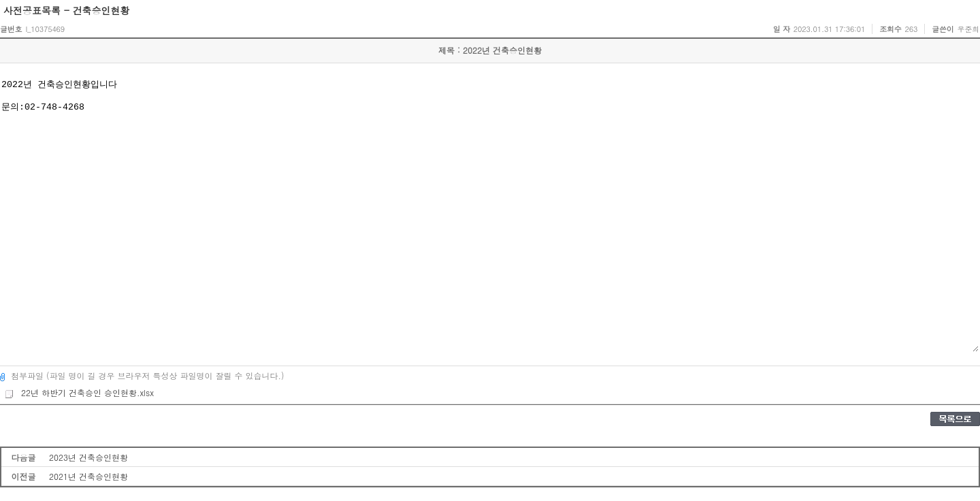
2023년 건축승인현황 (88, 457)
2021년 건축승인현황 (88, 476)
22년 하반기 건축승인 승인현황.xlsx (79, 392)
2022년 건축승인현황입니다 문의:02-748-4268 (489, 214)
